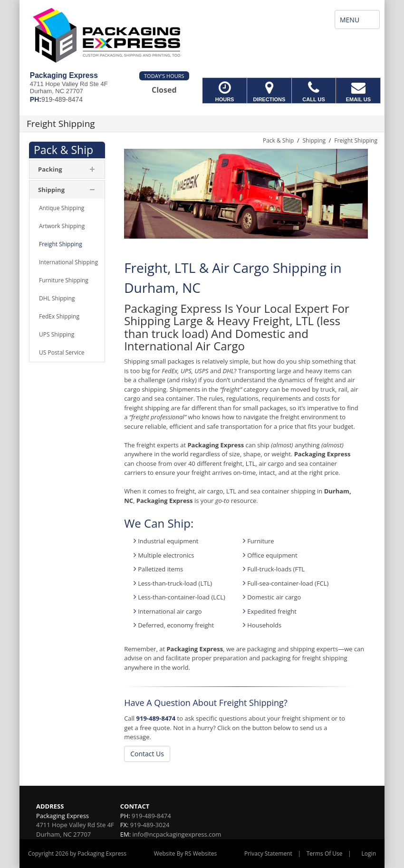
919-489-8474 (156, 718)
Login (369, 854)
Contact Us (147, 754)
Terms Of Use (325, 854)
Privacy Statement (268, 854)
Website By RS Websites (186, 854)
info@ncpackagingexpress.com (177, 834)
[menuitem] (67, 169)
